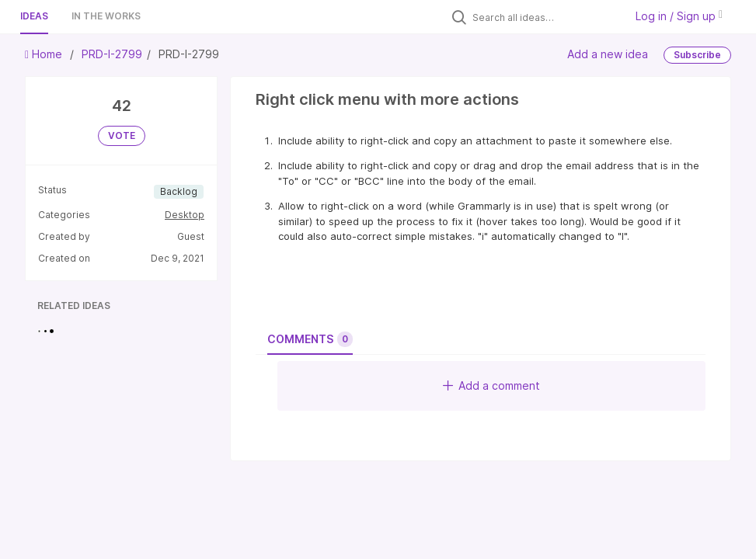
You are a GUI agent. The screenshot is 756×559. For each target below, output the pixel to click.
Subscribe (697, 55)
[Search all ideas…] (545, 17)
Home (45, 54)
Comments (310, 339)
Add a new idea (608, 54)
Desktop (185, 215)
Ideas (34, 16)
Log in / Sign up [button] (679, 16)
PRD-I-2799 (112, 54)
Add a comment (491, 385)
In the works (106, 16)
